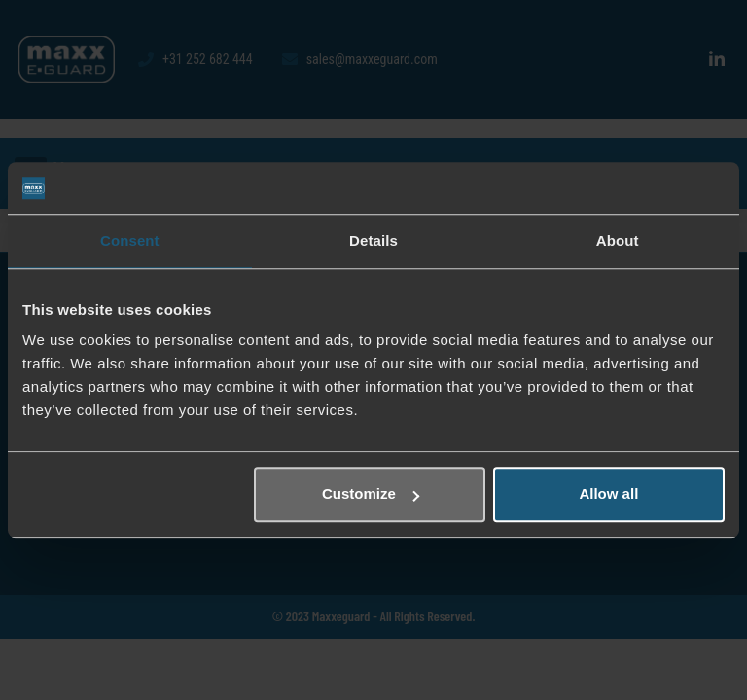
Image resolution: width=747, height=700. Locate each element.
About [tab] (618, 241)
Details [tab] (373, 241)
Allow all (608, 493)
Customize (371, 493)
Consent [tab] (130, 241)
